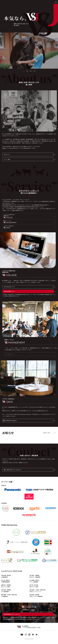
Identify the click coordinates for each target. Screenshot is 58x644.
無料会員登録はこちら (9, 291)
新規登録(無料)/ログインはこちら (12, 614)
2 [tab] (27, 71)
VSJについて (7, 154)
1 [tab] (24, 71)
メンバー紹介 (7, 159)
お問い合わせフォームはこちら (13, 470)
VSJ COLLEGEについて (9, 287)
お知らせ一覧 (46, 433)
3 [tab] (31, 71)
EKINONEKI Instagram (10, 421)
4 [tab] (34, 71)
